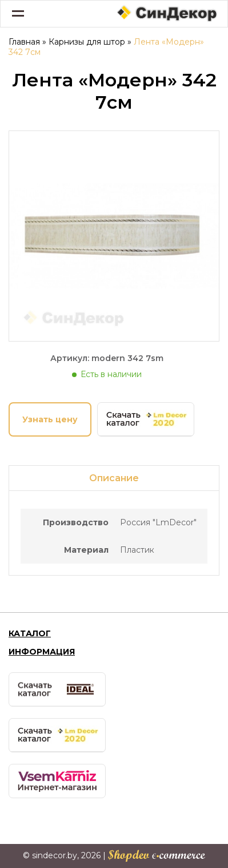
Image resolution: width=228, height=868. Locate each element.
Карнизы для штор (87, 42)
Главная (24, 42)
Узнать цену (50, 419)
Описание (114, 478)
